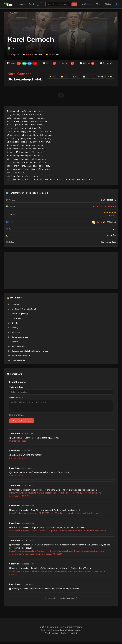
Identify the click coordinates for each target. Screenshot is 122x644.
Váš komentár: (16, 398)
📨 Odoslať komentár (22, 423)
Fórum (99, 4)
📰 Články (50, 63)
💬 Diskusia (87, 63)
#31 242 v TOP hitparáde (105, 206)
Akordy (32, 4)
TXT (86, 77)
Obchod (108, 4)
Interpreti (21, 4)
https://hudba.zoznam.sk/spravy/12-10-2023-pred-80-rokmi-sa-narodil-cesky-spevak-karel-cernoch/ (55, 515)
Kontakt (73, 635)
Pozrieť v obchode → (19, 443)
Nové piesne (87, 4)
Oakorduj (98, 77)
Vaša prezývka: (17, 387)
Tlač (75, 77)
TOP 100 (40, 4)
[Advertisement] (61, 271)
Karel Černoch (31, 39)
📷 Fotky (68, 63)
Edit (110, 77)
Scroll (64, 77)
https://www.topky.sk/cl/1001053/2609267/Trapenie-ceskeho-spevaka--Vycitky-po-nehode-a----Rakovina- (58, 532)
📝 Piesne (22, 63)
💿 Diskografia (107, 63)
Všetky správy (52, 635)
